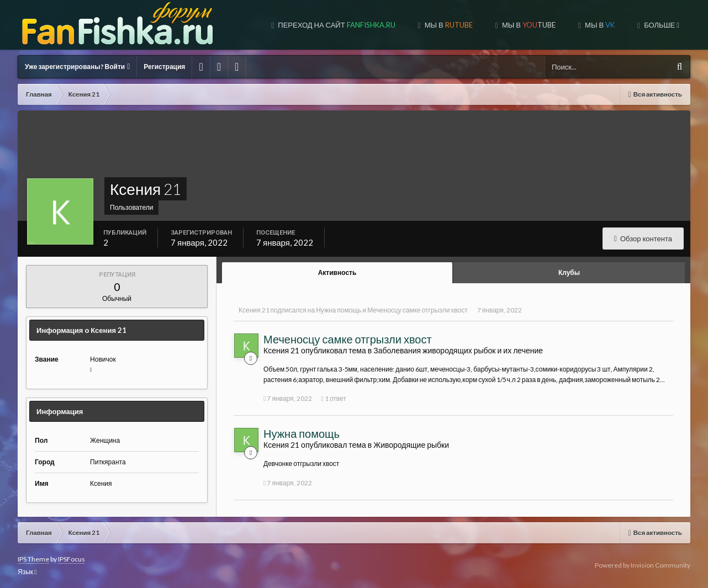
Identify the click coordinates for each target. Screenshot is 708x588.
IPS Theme (33, 559)
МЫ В (448, 25)
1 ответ (334, 398)
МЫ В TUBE (528, 25)
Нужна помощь (339, 310)
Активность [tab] (337, 272)
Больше (661, 25)
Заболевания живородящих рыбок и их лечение (458, 350)
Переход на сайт (335, 25)
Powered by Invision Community (643, 565)
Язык (27, 572)
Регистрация (164, 67)
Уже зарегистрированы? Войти (77, 67)
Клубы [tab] (569, 272)
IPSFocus (72, 559)
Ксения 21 (254, 310)
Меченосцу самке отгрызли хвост (418, 310)
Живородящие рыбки (411, 445)
